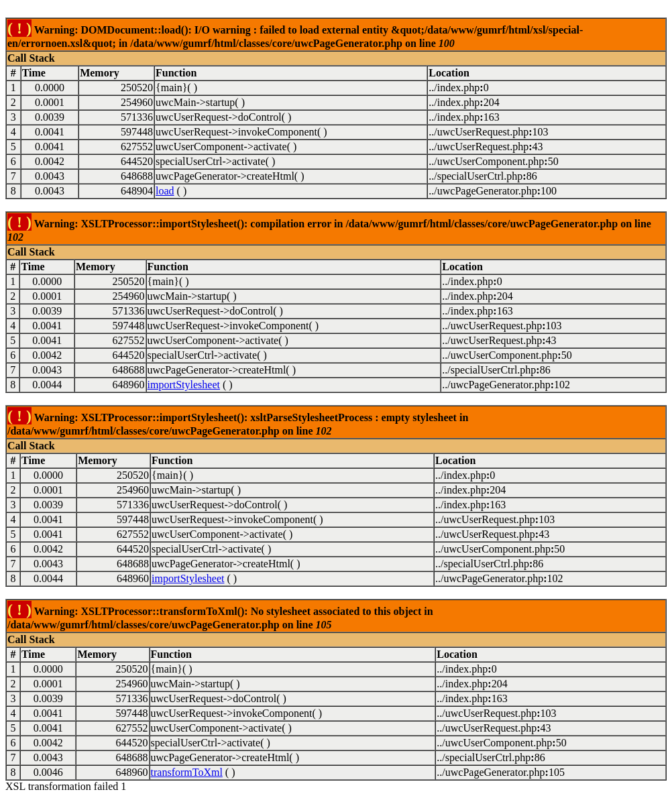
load (165, 191)
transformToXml (187, 772)
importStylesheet (184, 385)
